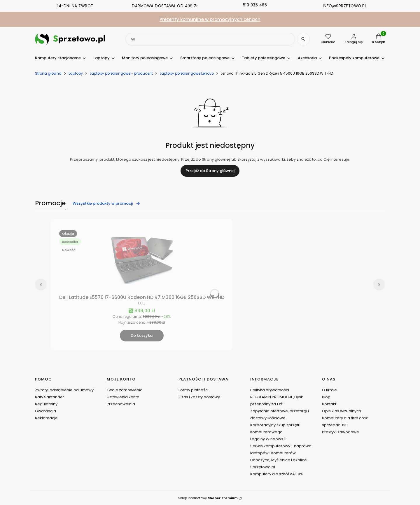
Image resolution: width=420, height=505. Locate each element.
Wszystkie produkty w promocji (106, 203)
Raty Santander (50, 397)
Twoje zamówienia (125, 390)
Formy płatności (194, 390)
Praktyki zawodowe (341, 432)
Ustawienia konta (123, 397)
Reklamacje (46, 418)
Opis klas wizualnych (342, 411)
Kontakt (329, 404)
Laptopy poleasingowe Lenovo (187, 73)
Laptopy (76, 73)
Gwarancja (45, 411)
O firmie (329, 390)
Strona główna (48, 73)
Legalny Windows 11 (268, 439)
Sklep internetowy (208, 498)
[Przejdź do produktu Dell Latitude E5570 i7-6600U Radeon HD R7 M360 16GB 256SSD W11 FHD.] (142, 260)
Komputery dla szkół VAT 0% (277, 474)
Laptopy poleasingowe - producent (121, 73)
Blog (326, 397)
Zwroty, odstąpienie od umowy (64, 390)
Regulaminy (46, 404)
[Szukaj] (303, 39)
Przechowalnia (121, 404)
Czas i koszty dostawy (199, 397)
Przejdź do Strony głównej (210, 171)
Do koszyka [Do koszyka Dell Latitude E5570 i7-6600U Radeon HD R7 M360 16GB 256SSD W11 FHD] (142, 335)
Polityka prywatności (270, 390)
